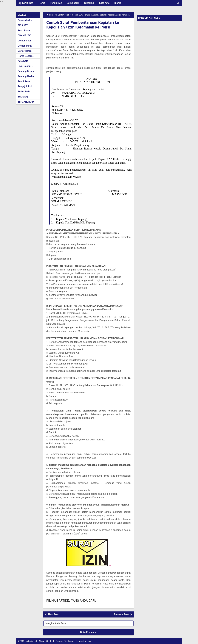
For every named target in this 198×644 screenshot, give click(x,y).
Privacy (59, 641)
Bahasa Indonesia (27, 20)
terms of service (84, 641)
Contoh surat (25, 46)
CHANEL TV (24, 35)
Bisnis (120, 3)
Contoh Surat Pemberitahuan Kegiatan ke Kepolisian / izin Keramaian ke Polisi (85, 25)
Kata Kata (104, 3)
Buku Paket (24, 31)
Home (42, 3)
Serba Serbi (24, 92)
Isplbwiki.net (26, 3)
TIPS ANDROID (26, 102)
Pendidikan (56, 3)
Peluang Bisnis (26, 71)
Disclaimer (69, 641)
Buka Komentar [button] (88, 632)
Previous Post (121, 614)
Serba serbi (73, 3)
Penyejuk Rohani (27, 86)
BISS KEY (23, 25)
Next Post (53, 614)
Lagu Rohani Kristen (29, 66)
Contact (50, 641)
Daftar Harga (25, 51)
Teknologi (89, 3)
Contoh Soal (24, 41)
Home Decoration (27, 56)
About (42, 641)
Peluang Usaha (26, 76)
